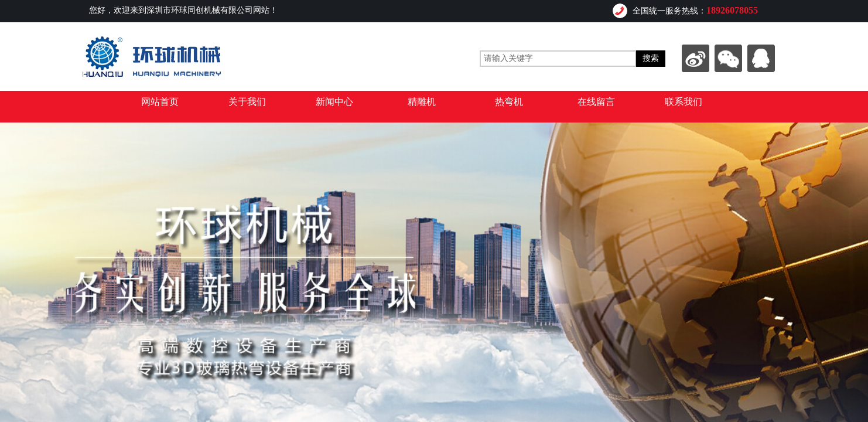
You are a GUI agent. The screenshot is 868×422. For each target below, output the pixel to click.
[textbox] (558, 59)
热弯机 (509, 102)
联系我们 (684, 102)
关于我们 (247, 102)
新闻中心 (334, 102)
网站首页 (160, 102)
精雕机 (422, 102)
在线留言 (596, 102)
